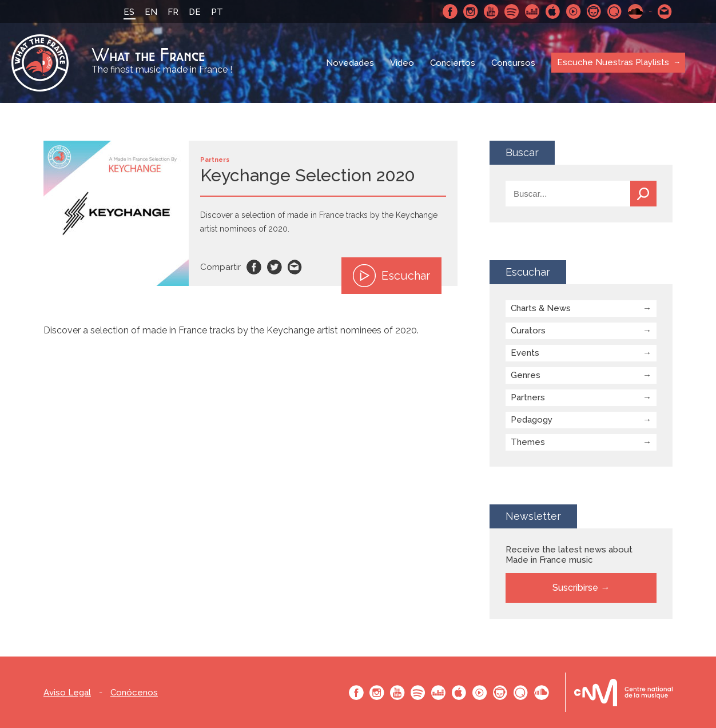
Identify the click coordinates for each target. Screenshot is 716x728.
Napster (594, 11)
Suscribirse (575, 588)
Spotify (512, 11)
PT (217, 12)
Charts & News (541, 308)
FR (173, 12)
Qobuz (615, 11)
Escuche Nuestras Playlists (613, 62)
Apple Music (553, 11)
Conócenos (134, 693)
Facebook (450, 11)
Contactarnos (665, 11)
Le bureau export (623, 692)
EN (151, 12)
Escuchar (391, 276)
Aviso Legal (67, 693)
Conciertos (453, 63)
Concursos (513, 63)
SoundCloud (635, 11)
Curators (528, 331)
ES (129, 12)
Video (402, 63)
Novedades (350, 63)
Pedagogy (532, 420)
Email (295, 267)
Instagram (471, 11)
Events (525, 353)
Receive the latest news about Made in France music (569, 555)
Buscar (643, 194)
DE (195, 12)
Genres (526, 375)
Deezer (532, 11)
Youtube (491, 11)
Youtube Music (574, 11)
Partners (528, 397)
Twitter (275, 267)
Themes (528, 442)
